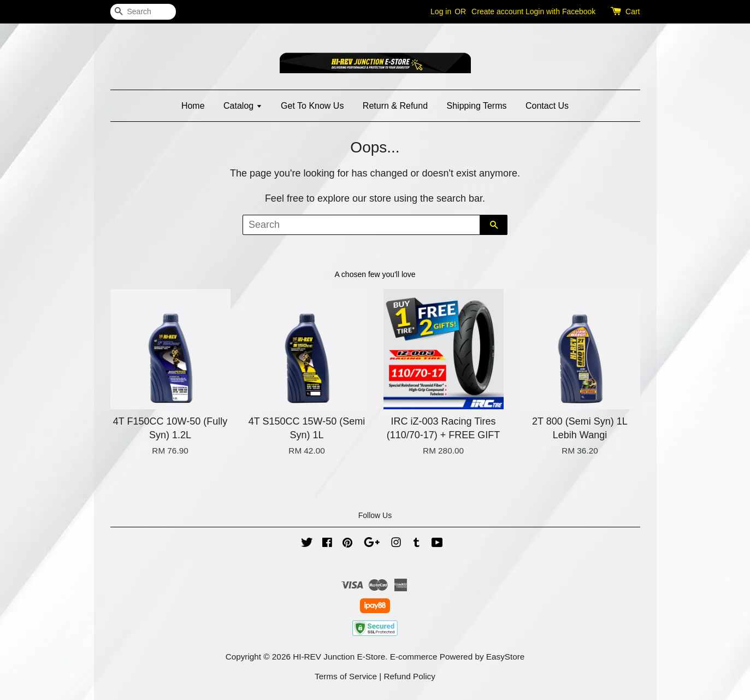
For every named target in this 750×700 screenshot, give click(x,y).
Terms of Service (346, 676)
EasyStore (506, 657)
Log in (441, 11)
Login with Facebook (560, 11)
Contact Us (547, 106)
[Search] (143, 12)
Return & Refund (395, 106)
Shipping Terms (477, 106)
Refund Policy (410, 676)
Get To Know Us (312, 106)
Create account (497, 11)
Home (193, 106)
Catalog (243, 106)
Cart (633, 11)
